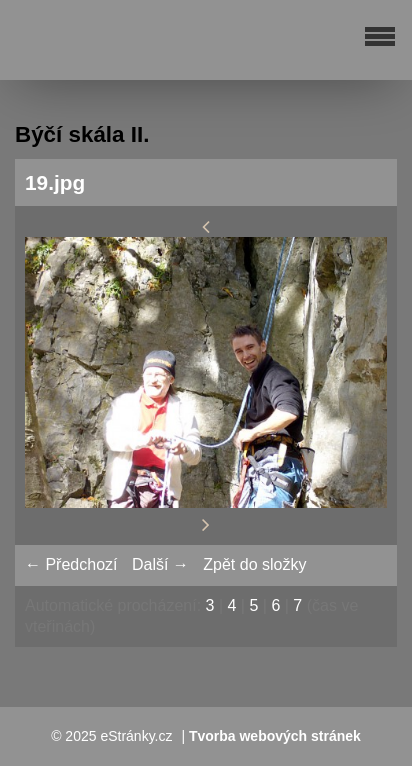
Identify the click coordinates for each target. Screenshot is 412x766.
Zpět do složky (254, 564)
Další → (160, 564)
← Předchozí (71, 564)
